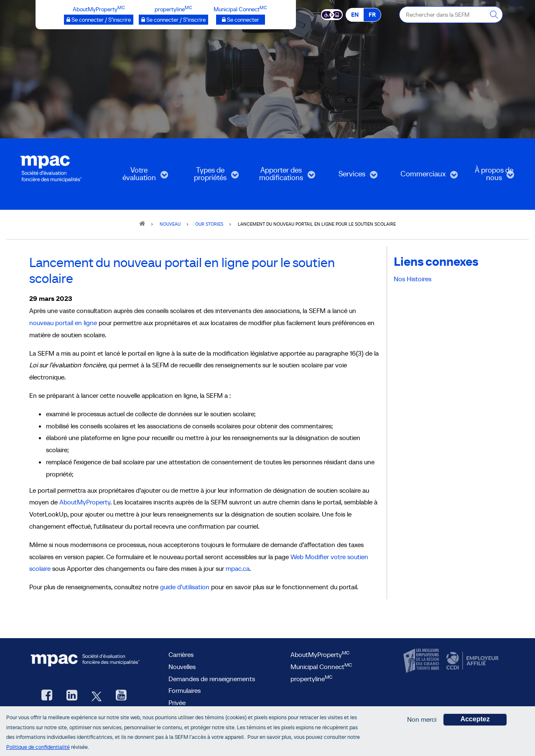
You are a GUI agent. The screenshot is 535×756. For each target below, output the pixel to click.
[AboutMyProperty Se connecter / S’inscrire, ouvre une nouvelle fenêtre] (99, 20)
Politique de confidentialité (38, 747)
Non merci (422, 719)
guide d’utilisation (185, 587)
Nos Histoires (413, 279)
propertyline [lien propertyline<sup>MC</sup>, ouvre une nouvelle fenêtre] (311, 679)
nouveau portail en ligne (63, 323)
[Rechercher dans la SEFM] (494, 15)
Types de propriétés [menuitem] (208, 177)
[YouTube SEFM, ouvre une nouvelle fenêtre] (121, 696)
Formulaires (185, 690)
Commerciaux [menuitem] (423, 177)
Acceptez (475, 719)
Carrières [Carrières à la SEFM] (181, 654)
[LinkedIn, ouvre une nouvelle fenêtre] (72, 696)
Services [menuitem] (348, 177)
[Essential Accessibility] (332, 14)
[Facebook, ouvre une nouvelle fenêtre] (47, 696)
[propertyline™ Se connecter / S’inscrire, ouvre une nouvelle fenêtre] (173, 20)
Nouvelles (182, 667)
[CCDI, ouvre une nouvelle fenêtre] (471, 661)
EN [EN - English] (355, 15)
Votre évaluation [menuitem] (137, 177)
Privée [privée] (177, 703)
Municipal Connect (321, 667)
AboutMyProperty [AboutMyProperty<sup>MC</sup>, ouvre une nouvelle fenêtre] (320, 654)
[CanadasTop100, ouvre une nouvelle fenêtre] (422, 661)
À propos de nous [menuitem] (487, 177)
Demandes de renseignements (212, 679)
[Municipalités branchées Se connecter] (241, 20)
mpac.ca (238, 568)
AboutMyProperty (85, 502)
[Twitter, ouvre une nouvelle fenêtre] (97, 696)
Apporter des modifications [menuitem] (281, 177)
